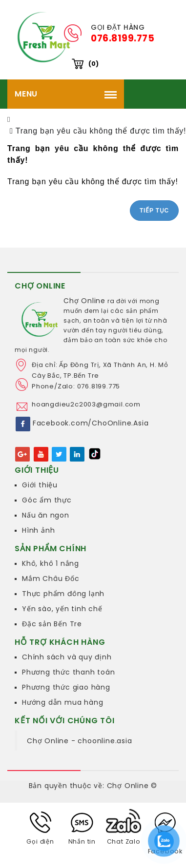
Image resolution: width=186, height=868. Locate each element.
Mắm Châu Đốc (51, 579)
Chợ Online (84, 301)
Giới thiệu (40, 485)
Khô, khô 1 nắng (51, 563)
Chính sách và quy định (67, 657)
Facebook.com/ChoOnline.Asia (91, 423)
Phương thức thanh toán (69, 672)
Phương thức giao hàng (66, 687)
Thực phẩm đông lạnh (63, 594)
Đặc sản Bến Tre (52, 624)
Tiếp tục (154, 211)
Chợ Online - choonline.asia (80, 741)
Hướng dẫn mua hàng (62, 702)
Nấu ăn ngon (46, 515)
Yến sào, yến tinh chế (62, 609)
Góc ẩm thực (47, 500)
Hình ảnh (38, 530)
